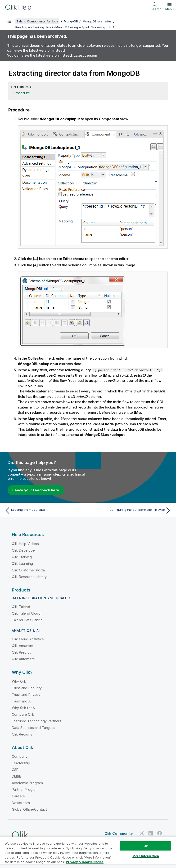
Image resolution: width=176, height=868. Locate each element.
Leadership (21, 763)
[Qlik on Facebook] (160, 833)
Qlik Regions (22, 734)
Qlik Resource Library (29, 577)
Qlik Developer (24, 550)
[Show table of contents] (9, 21)
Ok (146, 846)
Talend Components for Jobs (37, 21)
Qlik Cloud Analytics (28, 639)
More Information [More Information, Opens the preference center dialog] (146, 856)
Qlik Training (22, 557)
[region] (88, 852)
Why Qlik (19, 681)
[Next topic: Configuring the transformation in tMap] (131, 511)
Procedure (22, 93)
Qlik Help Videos (25, 544)
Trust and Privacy (26, 695)
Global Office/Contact (29, 809)
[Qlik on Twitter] (142, 833)
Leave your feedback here (36, 490)
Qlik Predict (21, 652)
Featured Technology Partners (37, 721)
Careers (18, 796)
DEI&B (17, 776)
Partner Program (25, 789)
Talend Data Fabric (27, 620)
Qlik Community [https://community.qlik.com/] (119, 833)
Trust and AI (22, 701)
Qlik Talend (21, 607)
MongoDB (71, 21)
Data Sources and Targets (33, 728)
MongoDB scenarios (97, 21)
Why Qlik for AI (24, 708)
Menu (169, 9)
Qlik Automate (23, 659)
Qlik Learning (22, 564)
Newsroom (21, 803)
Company (20, 756)
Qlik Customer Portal (29, 570)
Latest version (85, 55)
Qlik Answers (23, 646)
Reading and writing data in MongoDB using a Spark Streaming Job (63, 27)
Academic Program (27, 783)
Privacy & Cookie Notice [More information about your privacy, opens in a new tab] (85, 862)
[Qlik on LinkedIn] (151, 833)
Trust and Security (27, 688)
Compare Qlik (23, 714)
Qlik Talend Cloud (26, 613)
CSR (15, 770)
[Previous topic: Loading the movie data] (45, 511)
